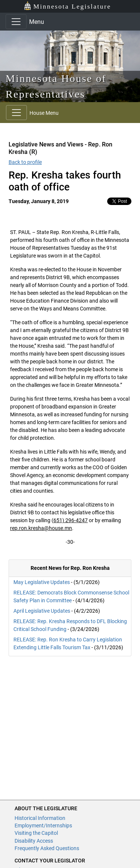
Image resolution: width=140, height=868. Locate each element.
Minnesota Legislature (67, 6)
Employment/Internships (43, 826)
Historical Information (40, 818)
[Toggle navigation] (16, 22)
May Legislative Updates (42, 582)
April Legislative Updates (42, 611)
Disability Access (34, 841)
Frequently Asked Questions (47, 848)
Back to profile (25, 162)
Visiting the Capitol (36, 833)
